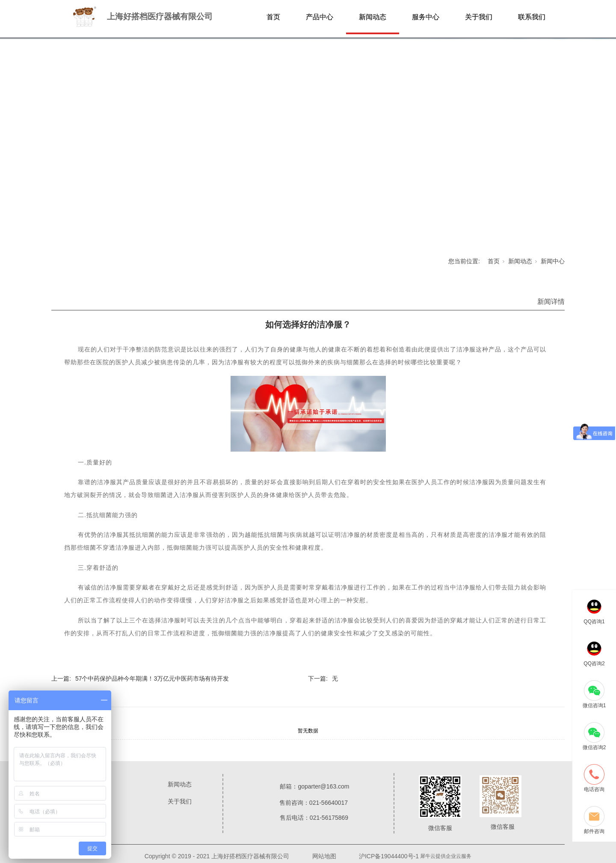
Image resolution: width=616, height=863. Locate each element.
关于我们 (479, 17)
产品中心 (320, 17)
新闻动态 (373, 17)
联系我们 (532, 17)
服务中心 (426, 17)
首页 (273, 17)
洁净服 (466, 349)
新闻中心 (553, 261)
